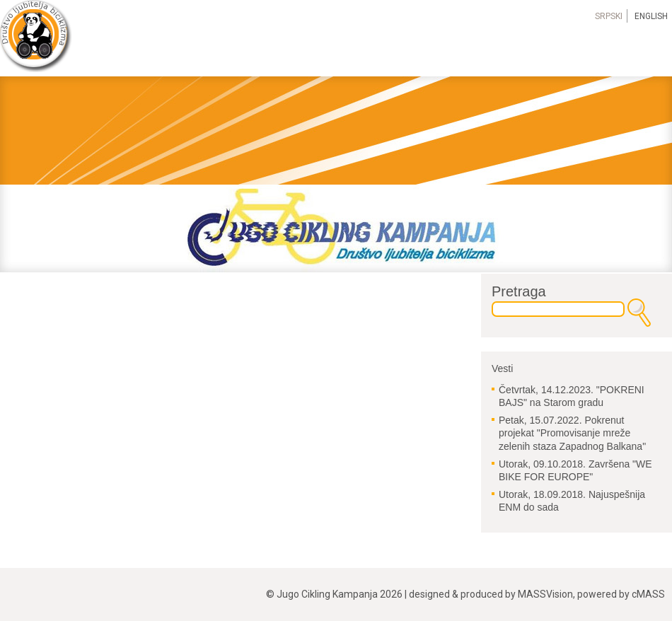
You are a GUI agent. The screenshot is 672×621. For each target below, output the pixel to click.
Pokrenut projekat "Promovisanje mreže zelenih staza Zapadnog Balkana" (572, 433)
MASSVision (545, 594)
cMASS (648, 594)
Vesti (502, 368)
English (651, 16)
